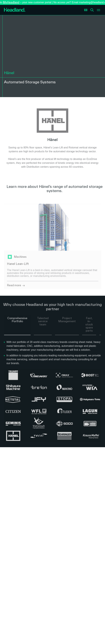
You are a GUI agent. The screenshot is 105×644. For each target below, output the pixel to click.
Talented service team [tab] (43, 323)
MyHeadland (11, 2)
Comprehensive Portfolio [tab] (17, 322)
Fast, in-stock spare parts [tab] (89, 327)
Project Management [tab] (67, 322)
